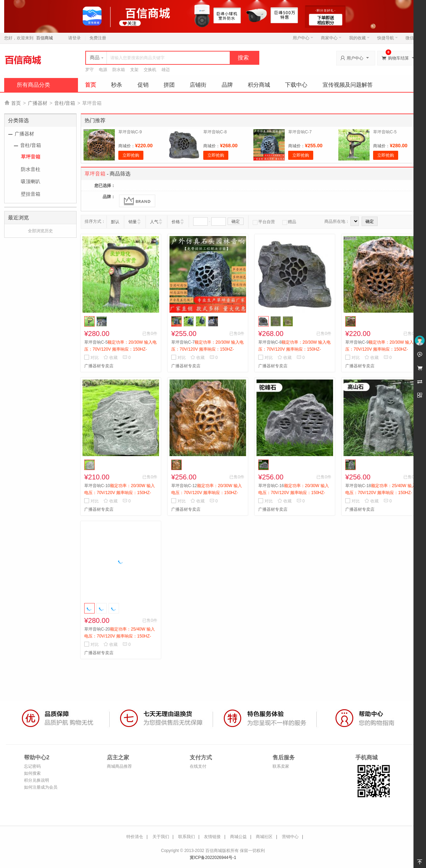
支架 (134, 70)
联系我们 (187, 837)
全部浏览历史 (40, 231)
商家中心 (331, 38)
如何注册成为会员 (41, 787)
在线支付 (198, 766)
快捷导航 (388, 38)
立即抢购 (131, 155)
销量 (133, 222)
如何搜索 (32, 773)
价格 (176, 222)
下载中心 (296, 85)
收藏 (111, 358)
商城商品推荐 (119, 766)
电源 (103, 70)
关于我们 (161, 837)
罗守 (89, 70)
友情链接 (212, 837)
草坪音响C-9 (130, 132)
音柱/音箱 (65, 103)
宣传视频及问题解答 (348, 85)
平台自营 (264, 222)
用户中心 (303, 38)
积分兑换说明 (37, 780)
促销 (143, 85)
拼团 (169, 85)
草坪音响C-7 (300, 132)
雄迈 (166, 70)
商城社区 (264, 837)
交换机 (150, 70)
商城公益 (238, 837)
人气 (154, 222)
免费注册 (98, 38)
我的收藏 (359, 38)
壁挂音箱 (31, 194)
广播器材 (38, 103)
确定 (236, 221)
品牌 (227, 85)
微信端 (412, 38)
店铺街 (198, 85)
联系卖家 (281, 766)
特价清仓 (135, 837)
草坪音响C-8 (215, 132)
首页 (90, 85)
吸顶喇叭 (31, 181)
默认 (115, 222)
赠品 (289, 222)
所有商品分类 (33, 85)
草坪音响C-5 (385, 132)
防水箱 (119, 70)
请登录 (74, 38)
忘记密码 (32, 766)
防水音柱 (31, 169)
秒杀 (117, 85)
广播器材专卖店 (99, 366)
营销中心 (290, 837)
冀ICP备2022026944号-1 (213, 858)
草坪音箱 (31, 157)
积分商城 (259, 85)
